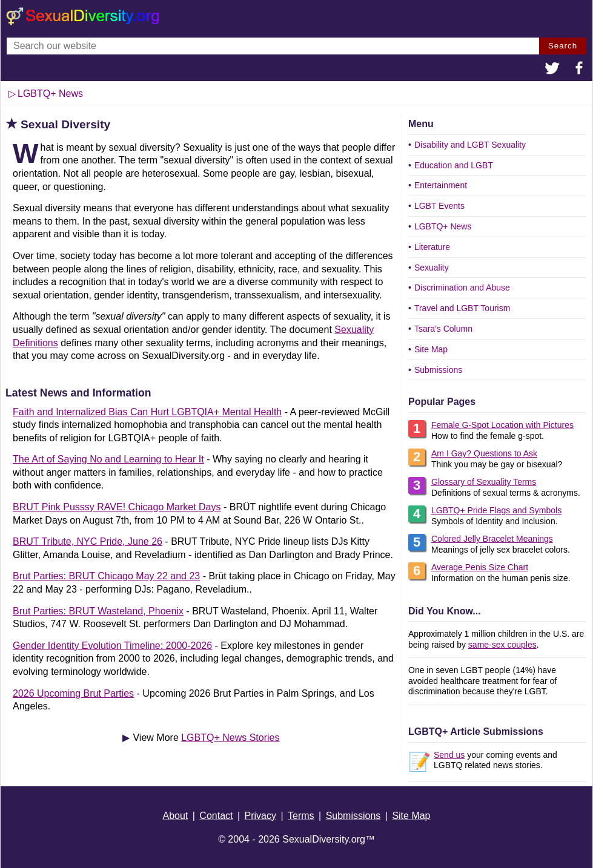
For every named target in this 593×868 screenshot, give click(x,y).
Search (563, 46)
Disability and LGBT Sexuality (470, 145)
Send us (449, 755)
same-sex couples (502, 645)
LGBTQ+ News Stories (230, 738)
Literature (432, 247)
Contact (216, 816)
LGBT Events (439, 206)
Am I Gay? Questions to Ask (484, 453)
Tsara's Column (443, 329)
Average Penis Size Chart (480, 567)
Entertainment (441, 185)
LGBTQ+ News (50, 94)
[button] (552, 70)
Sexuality (432, 268)
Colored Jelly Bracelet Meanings (492, 539)
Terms (301, 816)
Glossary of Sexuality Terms (484, 482)
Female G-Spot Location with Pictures (502, 425)
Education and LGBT (454, 165)
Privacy (260, 816)
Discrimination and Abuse (462, 288)
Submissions (438, 370)
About (175, 816)
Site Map (431, 349)
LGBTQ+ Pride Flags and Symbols (496, 510)
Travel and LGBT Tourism (462, 308)
